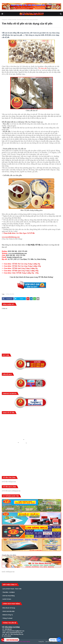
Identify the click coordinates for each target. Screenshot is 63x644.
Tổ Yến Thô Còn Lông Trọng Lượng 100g (21, 266)
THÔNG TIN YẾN (12, 20)
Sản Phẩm (48, 642)
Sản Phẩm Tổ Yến (34, 245)
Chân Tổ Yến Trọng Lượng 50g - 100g (20, 273)
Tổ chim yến (42, 68)
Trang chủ (4, 20)
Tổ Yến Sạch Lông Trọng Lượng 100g (20, 271)
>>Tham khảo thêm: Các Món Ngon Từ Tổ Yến (18, 233)
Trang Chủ (41, 642)
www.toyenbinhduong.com (11, 237)
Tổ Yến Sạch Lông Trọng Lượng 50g (20, 268)
